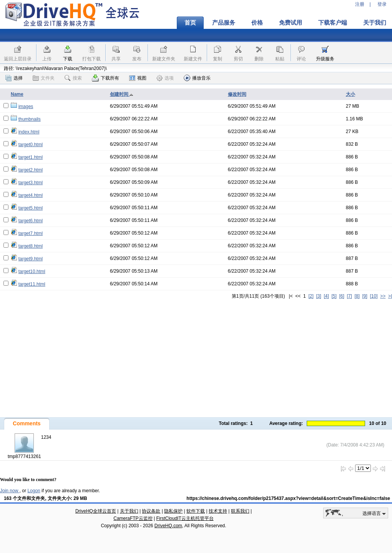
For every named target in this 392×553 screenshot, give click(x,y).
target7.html (31, 233)
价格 (257, 23)
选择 (14, 78)
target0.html (31, 145)
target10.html (32, 272)
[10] (374, 296)
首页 (190, 23)
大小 (350, 94)
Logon (34, 491)
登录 (382, 4)
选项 (165, 78)
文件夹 (44, 78)
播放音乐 (197, 78)
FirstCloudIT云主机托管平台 (185, 518)
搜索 (73, 78)
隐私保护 (173, 511)
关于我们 (129, 511)
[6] (341, 296)
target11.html (32, 284)
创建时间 (122, 94)
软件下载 (196, 511)
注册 (360, 4)
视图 (138, 78)
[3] (318, 296)
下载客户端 (333, 23)
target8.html (31, 246)
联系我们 (240, 511)
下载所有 (105, 78)
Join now (10, 491)
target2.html (31, 170)
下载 (68, 59)
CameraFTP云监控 (133, 518)
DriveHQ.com (168, 526)
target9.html (31, 259)
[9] (365, 296)
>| (390, 296)
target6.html (31, 221)
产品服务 (224, 23)
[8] (357, 296)
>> (383, 296)
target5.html (31, 208)
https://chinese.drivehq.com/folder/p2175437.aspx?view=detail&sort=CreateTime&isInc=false (288, 498)
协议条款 (151, 511)
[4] (326, 296)
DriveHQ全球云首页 (96, 511)
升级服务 (325, 59)
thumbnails (30, 119)
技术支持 (218, 511)
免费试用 (291, 23)
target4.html (31, 195)
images (26, 107)
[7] (349, 296)
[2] (311, 296)
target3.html (31, 183)
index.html (29, 132)
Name (17, 94)
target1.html (31, 157)
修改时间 (237, 94)
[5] (334, 296)
